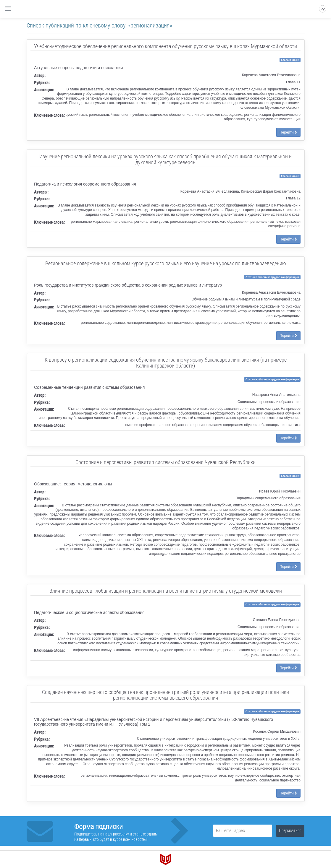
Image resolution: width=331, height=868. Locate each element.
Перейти (288, 132)
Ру (322, 9)
